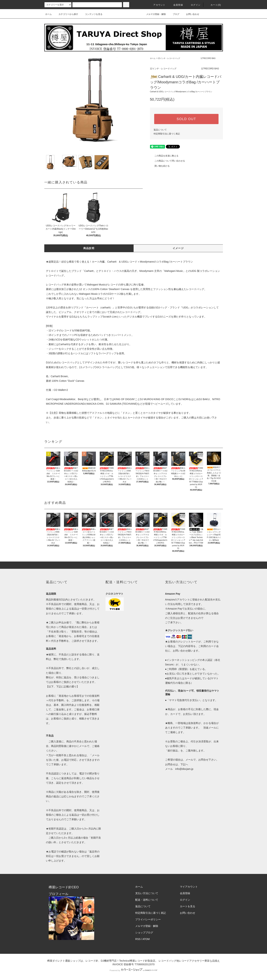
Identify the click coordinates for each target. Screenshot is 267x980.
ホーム (48, 14)
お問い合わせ (190, 14)
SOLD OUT (186, 119)
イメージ (178, 248)
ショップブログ (144, 933)
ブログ (174, 14)
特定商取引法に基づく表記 (167, 134)
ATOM (146, 939)
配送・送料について (147, 900)
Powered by (133, 970)
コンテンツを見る (91, 14)
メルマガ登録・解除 (154, 14)
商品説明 (89, 248)
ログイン (193, 5)
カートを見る (188, 906)
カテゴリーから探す (66, 14)
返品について (160, 130)
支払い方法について (147, 893)
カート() (214, 5)
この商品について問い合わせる (167, 161)
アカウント (157, 5)
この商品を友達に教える (164, 156)
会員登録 (176, 5)
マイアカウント (189, 887)
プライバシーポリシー (148, 919)
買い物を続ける (160, 166)
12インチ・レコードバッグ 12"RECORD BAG (187, 58)
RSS (138, 939)
